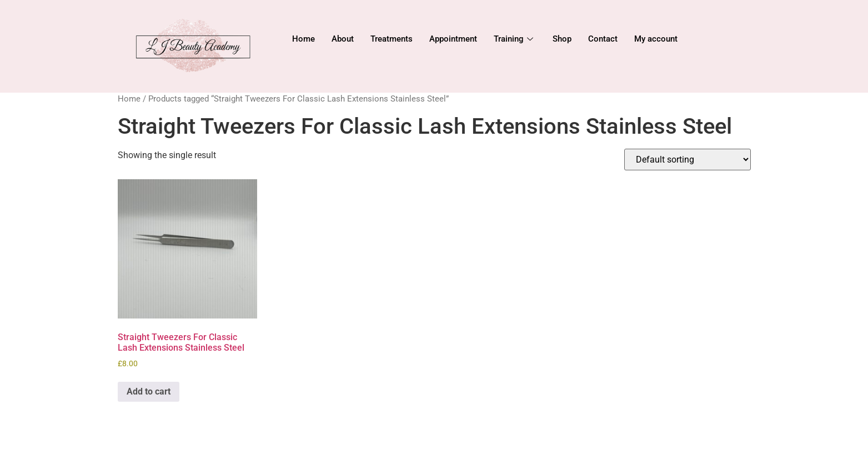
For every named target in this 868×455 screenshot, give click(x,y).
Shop (562, 39)
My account (656, 39)
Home (303, 39)
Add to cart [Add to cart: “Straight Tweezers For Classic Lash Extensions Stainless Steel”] (149, 391)
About (343, 39)
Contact (603, 39)
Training (515, 39)
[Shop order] (688, 160)
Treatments (392, 39)
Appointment (453, 39)
